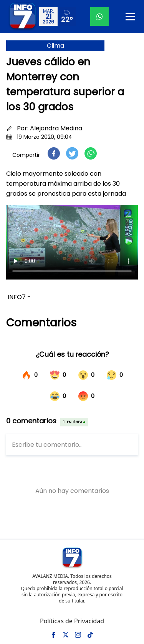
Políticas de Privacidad (72, 621)
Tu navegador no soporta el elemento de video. (72, 242)
